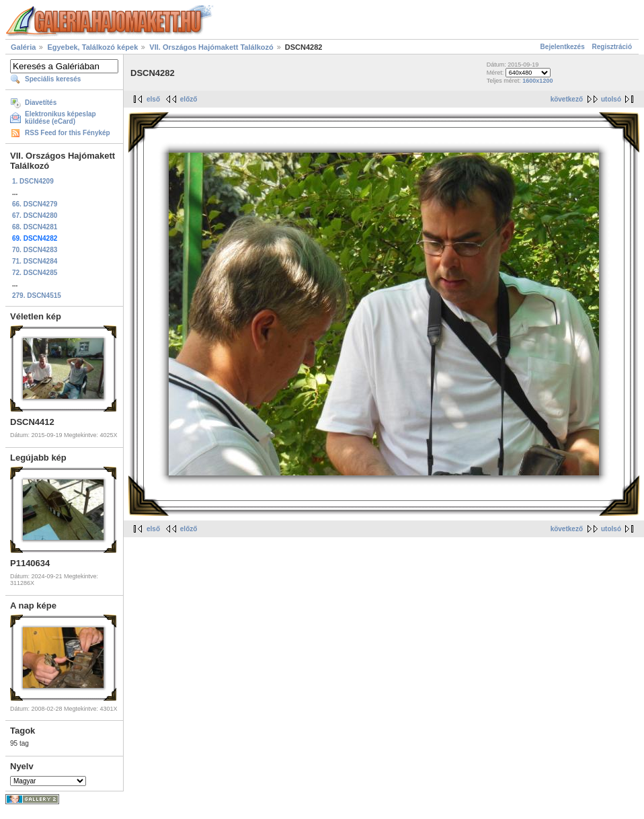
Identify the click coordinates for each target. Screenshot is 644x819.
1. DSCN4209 (33, 181)
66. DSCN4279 (35, 204)
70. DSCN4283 (35, 250)
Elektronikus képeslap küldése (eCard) (61, 118)
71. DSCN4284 (35, 261)
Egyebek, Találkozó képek (92, 47)
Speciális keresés (53, 79)
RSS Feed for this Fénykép (68, 133)
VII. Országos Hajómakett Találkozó (211, 47)
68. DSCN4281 (35, 227)
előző (189, 99)
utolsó (611, 99)
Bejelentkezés (563, 47)
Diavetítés (41, 103)
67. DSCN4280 (35, 216)
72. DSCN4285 (35, 273)
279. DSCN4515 (37, 296)
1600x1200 (537, 81)
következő (567, 99)
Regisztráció (612, 47)
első (153, 99)
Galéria (23, 47)
